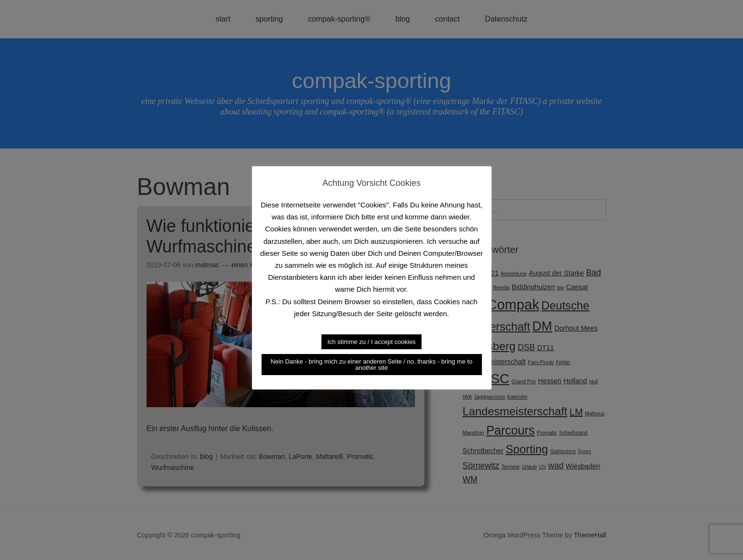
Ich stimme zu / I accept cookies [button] (371, 342)
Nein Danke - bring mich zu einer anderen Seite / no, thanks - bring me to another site (371, 365)
